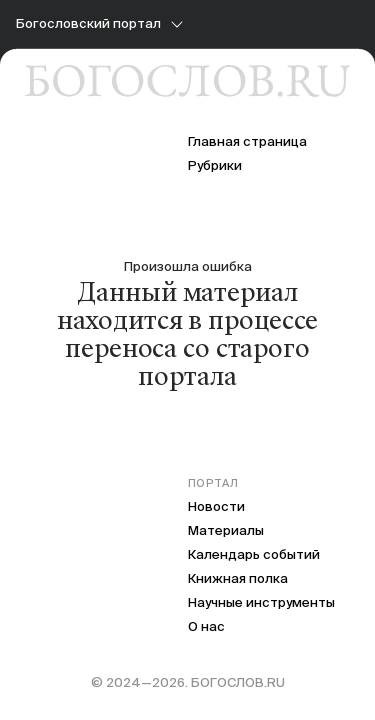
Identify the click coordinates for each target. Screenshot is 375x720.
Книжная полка (238, 578)
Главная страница (247, 141)
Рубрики (215, 165)
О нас (206, 626)
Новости (216, 506)
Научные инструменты (261, 602)
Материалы (226, 530)
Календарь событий (254, 554)
